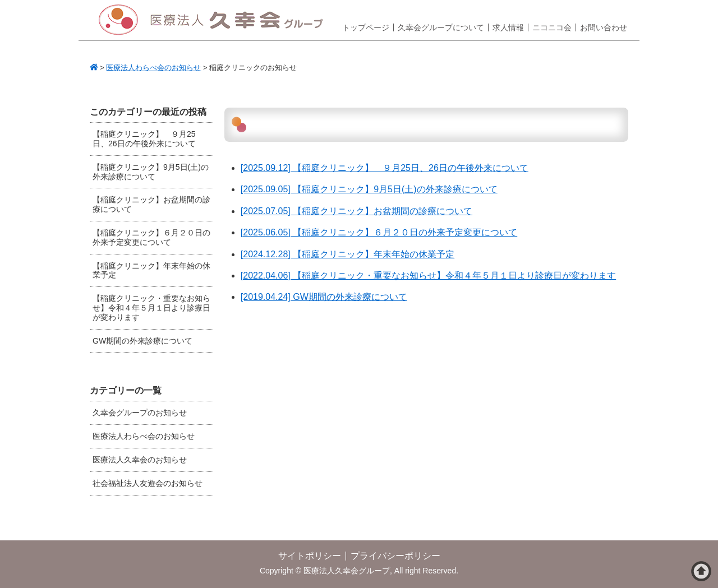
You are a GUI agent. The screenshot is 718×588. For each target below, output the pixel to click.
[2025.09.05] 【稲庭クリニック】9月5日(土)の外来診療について (369, 189)
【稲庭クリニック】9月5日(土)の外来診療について (151, 172)
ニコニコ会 (552, 27)
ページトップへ (701, 571)
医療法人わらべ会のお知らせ (144, 436)
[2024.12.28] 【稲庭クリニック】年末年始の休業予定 (348, 254)
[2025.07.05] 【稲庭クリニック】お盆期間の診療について (356, 211)
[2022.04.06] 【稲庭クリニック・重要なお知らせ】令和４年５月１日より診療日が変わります (428, 276)
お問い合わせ (604, 27)
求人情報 (508, 27)
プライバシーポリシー (395, 556)
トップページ (366, 27)
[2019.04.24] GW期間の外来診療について (324, 297)
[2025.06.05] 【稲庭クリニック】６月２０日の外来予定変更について (379, 232)
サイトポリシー (310, 556)
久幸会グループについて (441, 27)
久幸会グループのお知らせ (140, 413)
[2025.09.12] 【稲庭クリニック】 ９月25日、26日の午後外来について (385, 168)
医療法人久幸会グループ (215, 20)
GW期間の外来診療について (142, 341)
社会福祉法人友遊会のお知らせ (148, 483)
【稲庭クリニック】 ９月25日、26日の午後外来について (144, 139)
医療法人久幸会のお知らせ (140, 460)
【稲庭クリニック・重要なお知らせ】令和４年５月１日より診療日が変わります (151, 308)
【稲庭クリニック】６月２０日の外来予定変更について (151, 237)
